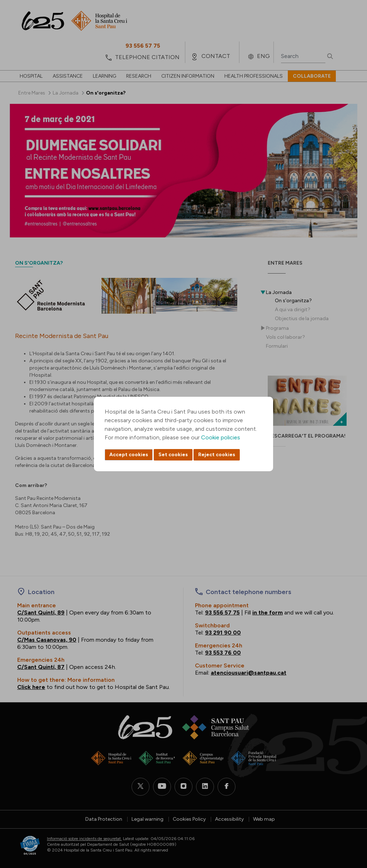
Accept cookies (129, 455)
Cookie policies (221, 437)
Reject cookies (217, 455)
